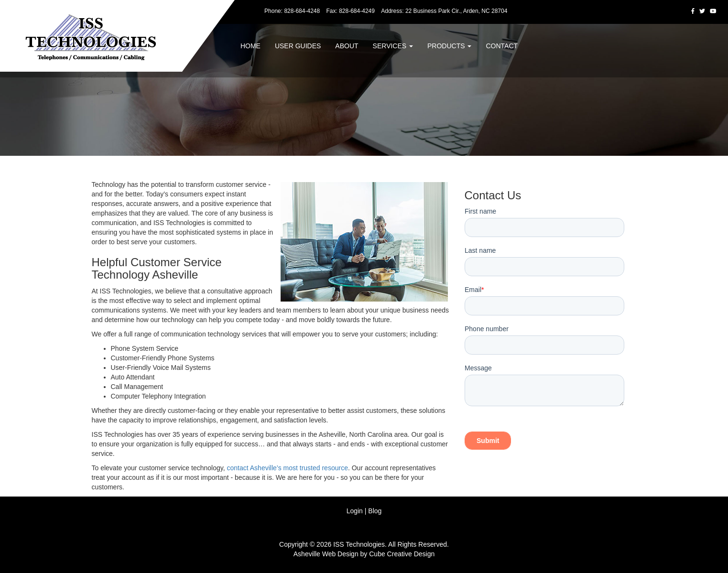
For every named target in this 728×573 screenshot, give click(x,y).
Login (355, 511)
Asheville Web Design (326, 554)
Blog (375, 511)
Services (393, 46)
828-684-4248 (302, 11)
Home (250, 46)
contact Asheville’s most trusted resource (288, 468)
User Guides (298, 46)
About (347, 46)
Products (449, 46)
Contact (502, 46)
